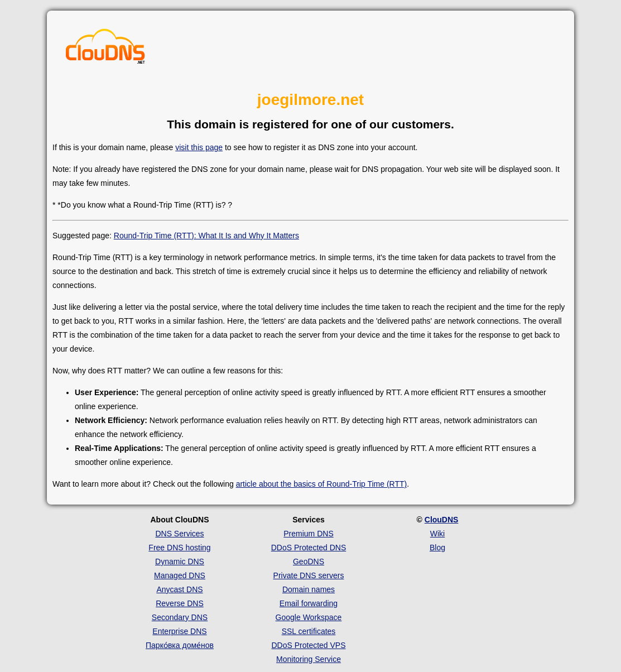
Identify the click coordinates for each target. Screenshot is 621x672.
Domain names (309, 589)
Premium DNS (308, 534)
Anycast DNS (179, 589)
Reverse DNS (180, 603)
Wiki (437, 534)
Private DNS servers (309, 575)
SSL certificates (309, 631)
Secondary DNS (180, 617)
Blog (437, 548)
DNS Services (179, 534)
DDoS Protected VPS (308, 645)
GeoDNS (309, 561)
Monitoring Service (309, 659)
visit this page (199, 147)
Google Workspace (309, 617)
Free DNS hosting (179, 548)
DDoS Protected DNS (309, 548)
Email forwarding (309, 603)
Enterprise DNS (179, 631)
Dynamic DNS (180, 561)
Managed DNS (180, 575)
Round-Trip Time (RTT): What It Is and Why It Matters (206, 236)
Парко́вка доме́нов (180, 645)
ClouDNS (442, 520)
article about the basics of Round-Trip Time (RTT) (322, 484)
